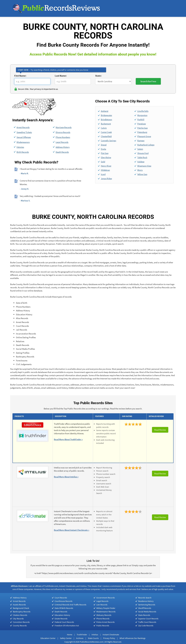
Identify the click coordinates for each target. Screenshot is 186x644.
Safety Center (66, 638)
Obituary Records (104, 615)
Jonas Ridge (106, 178)
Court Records (61, 598)
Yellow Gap (142, 174)
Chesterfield (106, 136)
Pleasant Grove (144, 136)
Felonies (20, 147)
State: (98, 76)
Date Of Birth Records (64, 608)
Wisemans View (144, 166)
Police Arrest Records (105, 622)
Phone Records (103, 619)
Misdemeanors (23, 142)
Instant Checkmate (111, 635)
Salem (140, 149)
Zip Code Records (146, 626)
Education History (62, 615)
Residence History (146, 601)
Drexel (104, 145)
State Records (144, 615)
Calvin (104, 128)
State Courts (93, 638)
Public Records (103, 626)
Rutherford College (146, 145)
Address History (63, 147)
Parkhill (141, 119)
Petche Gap (142, 128)
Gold (103, 162)
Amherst (105, 111)
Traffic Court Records (147, 622)
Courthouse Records (64, 601)
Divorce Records (63, 132)
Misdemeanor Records (106, 612)
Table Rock (142, 157)
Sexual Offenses (24, 137)
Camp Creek (106, 132)
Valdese (141, 162)
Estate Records (61, 619)
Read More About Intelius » (66, 477)
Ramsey (141, 141)
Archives (80, 638)
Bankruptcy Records (22, 612)
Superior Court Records (148, 619)
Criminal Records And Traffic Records (70, 605)
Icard (103, 174)
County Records (20, 626)
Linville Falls (143, 111)
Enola (103, 149)
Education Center (48, 638)
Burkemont (106, 124)
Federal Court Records (64, 622)
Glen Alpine (106, 157)
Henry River (106, 166)
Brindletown (106, 119)
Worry (140, 170)
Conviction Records (21, 622)
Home (70, 635)
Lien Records (102, 605)
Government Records (106, 598)
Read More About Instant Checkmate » (72, 530)
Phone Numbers (63, 137)
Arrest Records (23, 127)
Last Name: (61, 76)
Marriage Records (64, 127)
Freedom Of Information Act (67, 626)
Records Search (145, 598)
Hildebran (105, 170)
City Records (18, 619)
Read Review (160, 430)
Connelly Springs (108, 141)
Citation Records (20, 615)
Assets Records (19, 605)
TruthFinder (82, 635)
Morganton (142, 115)
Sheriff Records (145, 608)
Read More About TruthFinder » (68, 439)
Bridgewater (106, 115)
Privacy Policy (109, 638)
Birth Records (23, 152)
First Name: (20, 76)
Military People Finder (106, 608)
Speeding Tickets (24, 132)
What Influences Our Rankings (133, 638)
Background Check (21, 608)
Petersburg (142, 132)
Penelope (142, 124)
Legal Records (62, 142)
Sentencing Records (147, 605)
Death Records (62, 152)
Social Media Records (147, 612)
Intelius (95, 635)
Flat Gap (105, 153)
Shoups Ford (143, 153)
